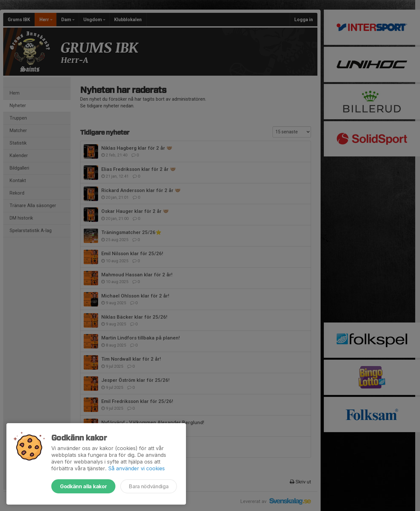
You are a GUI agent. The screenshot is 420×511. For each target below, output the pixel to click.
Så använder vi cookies (136, 468)
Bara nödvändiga (149, 486)
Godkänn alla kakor (83, 486)
